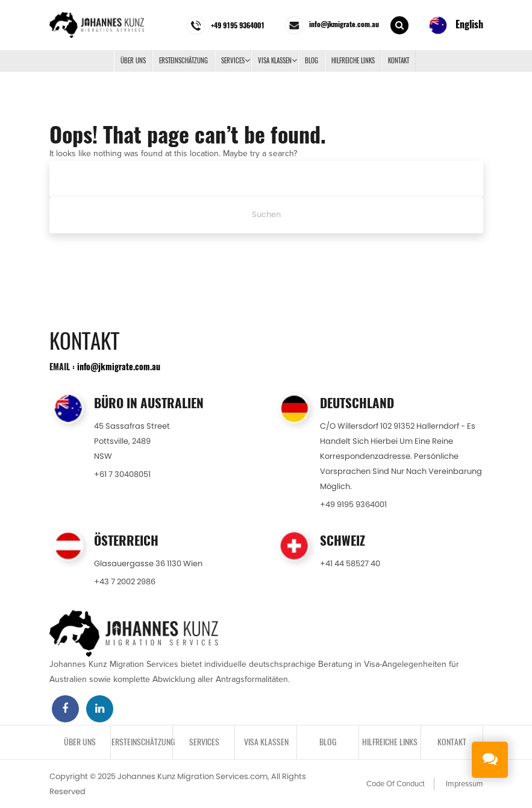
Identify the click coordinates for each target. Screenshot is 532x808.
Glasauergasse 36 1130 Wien (148, 563)
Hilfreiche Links (353, 61)
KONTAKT (399, 61)
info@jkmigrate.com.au (119, 366)
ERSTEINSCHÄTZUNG (183, 61)
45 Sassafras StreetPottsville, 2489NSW (132, 441)
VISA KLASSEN (275, 61)
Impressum (465, 784)
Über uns (133, 61)
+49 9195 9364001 (353, 504)
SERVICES (233, 61)
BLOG (311, 61)
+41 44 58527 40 (350, 563)
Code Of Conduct (396, 784)
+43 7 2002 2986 (125, 582)
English (456, 25)
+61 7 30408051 (122, 474)
